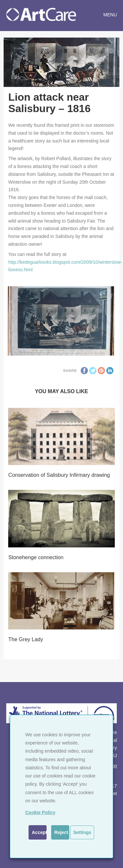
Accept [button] (39, 832)
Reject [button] (61, 832)
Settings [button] (82, 832)
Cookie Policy (40, 812)
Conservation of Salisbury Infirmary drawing (59, 475)
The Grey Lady (26, 639)
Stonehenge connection (36, 557)
